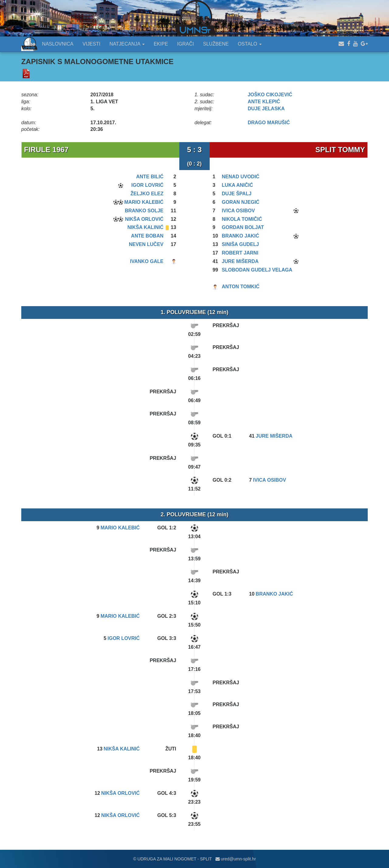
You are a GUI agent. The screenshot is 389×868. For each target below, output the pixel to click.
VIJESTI (92, 44)
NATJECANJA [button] (127, 44)
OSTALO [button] (250, 44)
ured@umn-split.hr (236, 859)
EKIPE (161, 44)
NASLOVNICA (58, 44)
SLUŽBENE (216, 44)
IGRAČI (186, 44)
